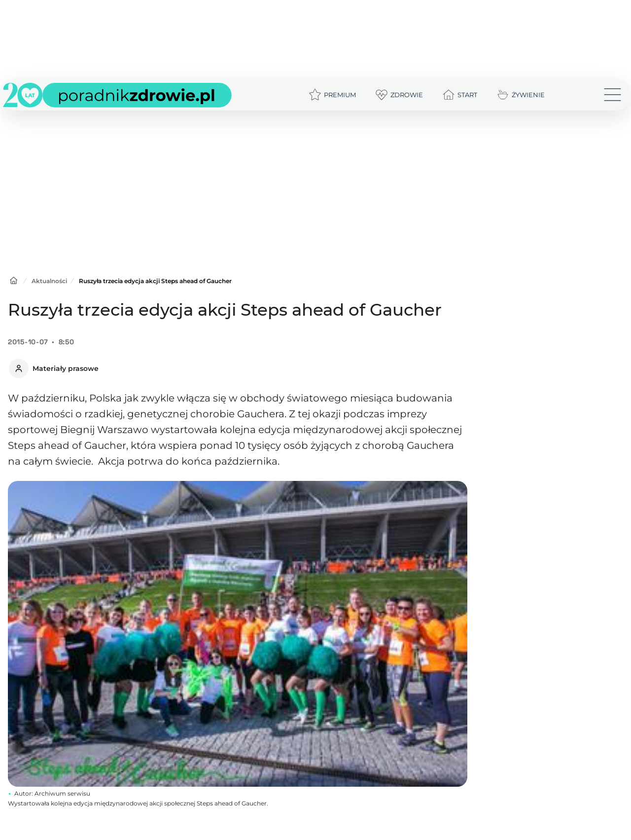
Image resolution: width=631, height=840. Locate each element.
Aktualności (49, 281)
